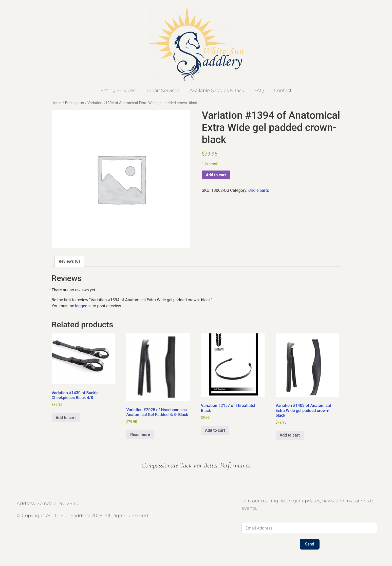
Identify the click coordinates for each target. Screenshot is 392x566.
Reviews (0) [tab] (69, 261)
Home (57, 103)
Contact (283, 90)
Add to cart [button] (66, 418)
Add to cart (216, 175)
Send (310, 544)
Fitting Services (118, 90)
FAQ (259, 90)
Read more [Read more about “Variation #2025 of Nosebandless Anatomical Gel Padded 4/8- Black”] (140, 435)
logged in (83, 306)
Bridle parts (74, 103)
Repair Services (162, 90)
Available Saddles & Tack (217, 90)
